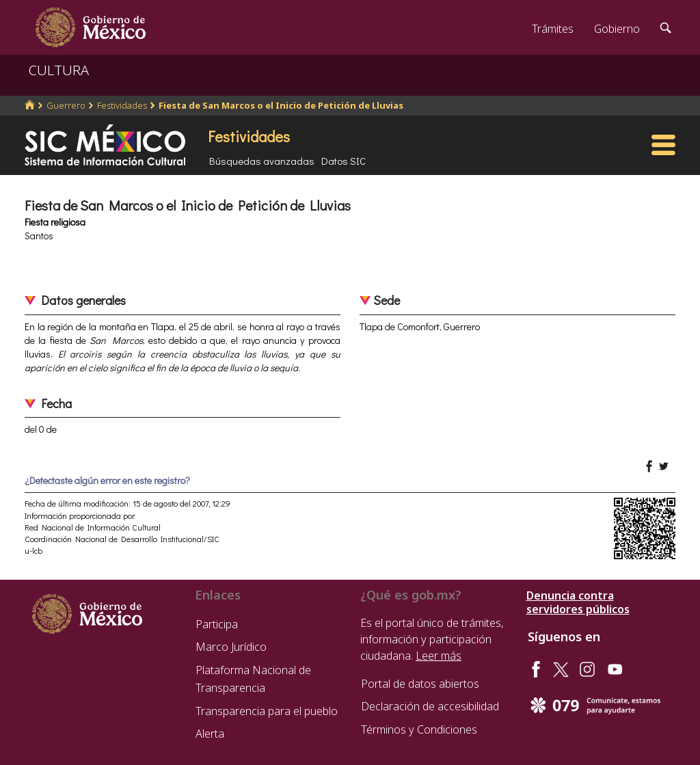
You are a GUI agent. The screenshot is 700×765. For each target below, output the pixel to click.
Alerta (210, 734)
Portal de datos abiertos (420, 684)
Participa (217, 624)
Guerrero (66, 105)
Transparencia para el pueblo (267, 711)
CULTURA (59, 70)
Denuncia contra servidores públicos (578, 602)
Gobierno (617, 29)
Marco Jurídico (231, 647)
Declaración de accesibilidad (430, 706)
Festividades (122, 105)
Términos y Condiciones (419, 729)
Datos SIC (344, 161)
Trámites (553, 29)
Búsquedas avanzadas (262, 161)
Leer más (439, 656)
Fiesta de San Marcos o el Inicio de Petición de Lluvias (281, 105)
